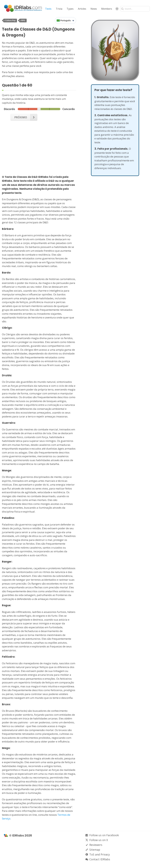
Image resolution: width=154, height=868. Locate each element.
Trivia (59, 9)
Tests (48, 9)
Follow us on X (99, 840)
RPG (23, 20)
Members (107, 9)
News (94, 9)
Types (70, 9)
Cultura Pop (10, 20)
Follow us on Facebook (104, 835)
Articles (82, 9)
